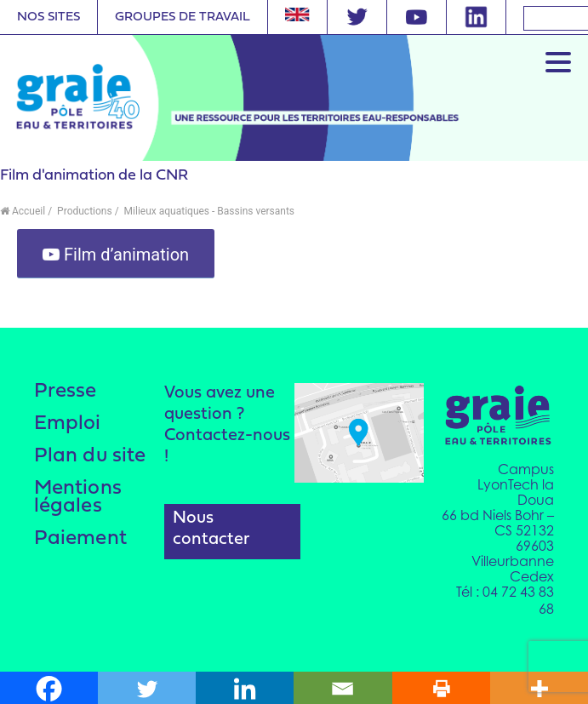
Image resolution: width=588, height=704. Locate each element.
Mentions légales (78, 501)
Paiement (81, 544)
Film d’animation (116, 255)
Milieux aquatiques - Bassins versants (208, 211)
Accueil (23, 211)
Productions (83, 211)
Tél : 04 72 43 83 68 (505, 599)
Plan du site (90, 458)
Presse (66, 392)
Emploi (68, 425)
